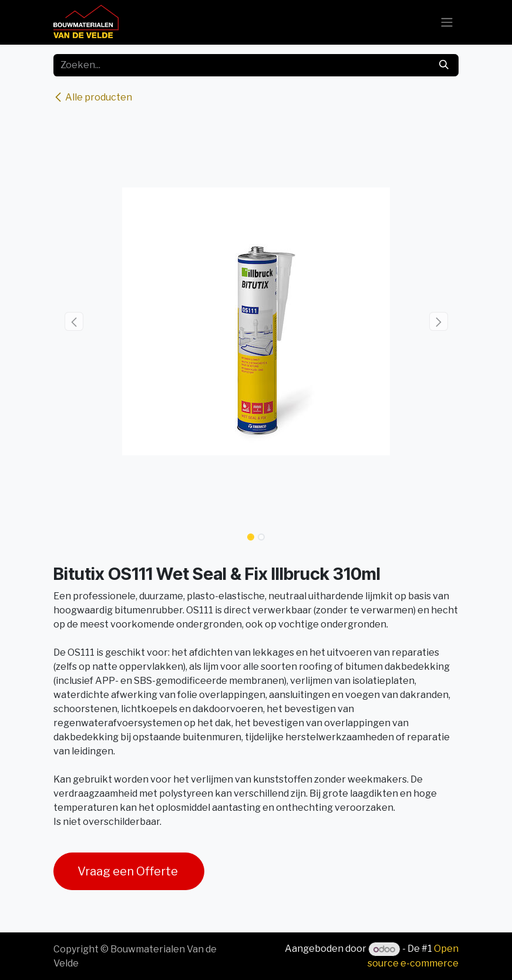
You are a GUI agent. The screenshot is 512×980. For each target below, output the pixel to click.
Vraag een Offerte (129, 871)
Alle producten (93, 97)
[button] (74, 321)
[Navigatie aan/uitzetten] (447, 23)
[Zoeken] (444, 65)
